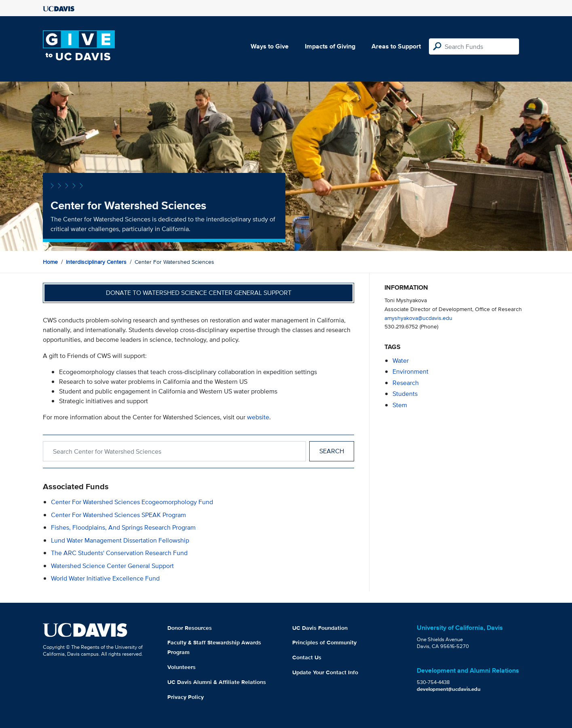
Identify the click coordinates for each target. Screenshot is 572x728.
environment (411, 371)
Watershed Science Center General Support (112, 566)
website (258, 417)
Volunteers (182, 667)
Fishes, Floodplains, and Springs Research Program (123, 527)
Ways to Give (270, 46)
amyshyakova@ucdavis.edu (418, 318)
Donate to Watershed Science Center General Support (199, 293)
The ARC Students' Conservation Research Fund (119, 553)
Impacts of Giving (330, 46)
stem (400, 405)
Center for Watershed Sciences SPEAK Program (118, 515)
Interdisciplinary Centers (96, 262)
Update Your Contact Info (325, 672)
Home (50, 262)
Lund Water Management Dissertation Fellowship (120, 540)
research (406, 383)
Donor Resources (190, 628)
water (401, 361)
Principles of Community (324, 642)
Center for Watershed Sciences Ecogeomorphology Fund (132, 502)
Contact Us (307, 657)
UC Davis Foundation (320, 628)
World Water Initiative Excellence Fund (105, 578)
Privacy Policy (186, 697)
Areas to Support (396, 46)
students (405, 394)
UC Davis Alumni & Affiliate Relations (217, 682)
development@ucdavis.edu (449, 689)
